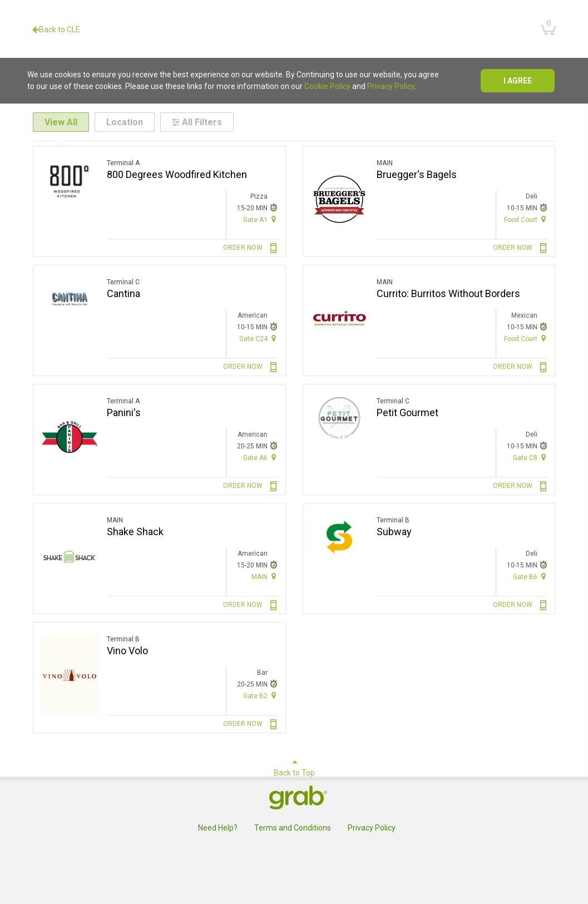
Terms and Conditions (293, 828)
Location (125, 122)
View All (61, 122)
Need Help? (218, 828)
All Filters (197, 122)
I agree (518, 81)
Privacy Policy (391, 86)
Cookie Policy (327, 86)
